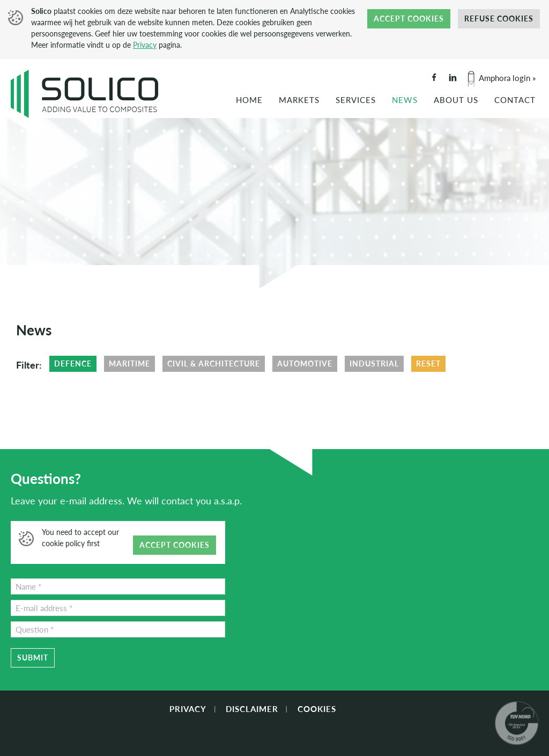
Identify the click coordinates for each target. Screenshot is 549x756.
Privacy (145, 45)
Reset (428, 364)
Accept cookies (409, 19)
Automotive (305, 364)
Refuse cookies (499, 19)
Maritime (129, 364)
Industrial (374, 364)
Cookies (317, 709)
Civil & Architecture (214, 364)
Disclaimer (252, 709)
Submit (33, 658)
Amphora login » (507, 78)
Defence (73, 364)
